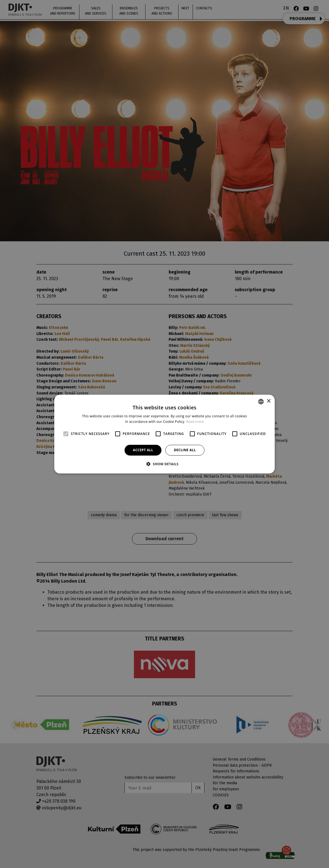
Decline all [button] (185, 450)
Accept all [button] (143, 450)
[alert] (164, 434)
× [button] (269, 401)
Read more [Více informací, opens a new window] (195, 422)
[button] (164, 464)
